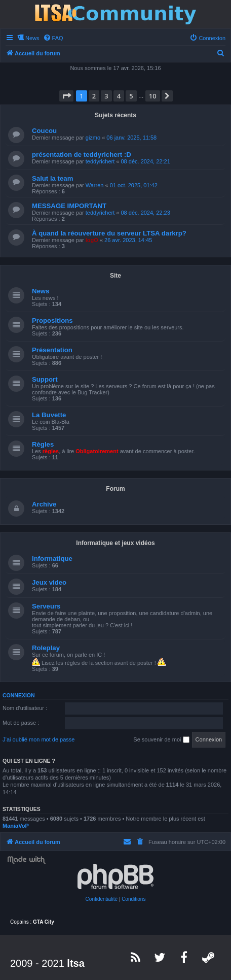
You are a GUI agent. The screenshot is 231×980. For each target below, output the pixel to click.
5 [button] (131, 96)
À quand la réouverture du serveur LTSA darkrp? (109, 233)
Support (45, 379)
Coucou (44, 131)
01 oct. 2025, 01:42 (134, 185)
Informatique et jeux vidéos (115, 543)
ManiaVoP (16, 826)
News (41, 291)
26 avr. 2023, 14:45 (128, 240)
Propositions (52, 320)
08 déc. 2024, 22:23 (146, 213)
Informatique (52, 559)
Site (115, 276)
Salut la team (52, 178)
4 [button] (119, 96)
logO (92, 240)
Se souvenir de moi (161, 740)
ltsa (75, 963)
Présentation (52, 350)
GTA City (44, 922)
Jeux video (49, 582)
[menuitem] (53, 38)
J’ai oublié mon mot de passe (38, 739)
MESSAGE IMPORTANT (69, 206)
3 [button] (106, 96)
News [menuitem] (32, 38)
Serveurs (46, 606)
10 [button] (153, 96)
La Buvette (49, 415)
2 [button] (94, 96)
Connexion (19, 695)
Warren (95, 185)
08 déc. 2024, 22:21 (146, 161)
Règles (43, 444)
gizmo (93, 138)
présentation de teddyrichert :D (82, 155)
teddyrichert (100, 161)
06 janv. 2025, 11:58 (131, 138)
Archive (44, 504)
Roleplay (46, 648)
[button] (66, 96)
